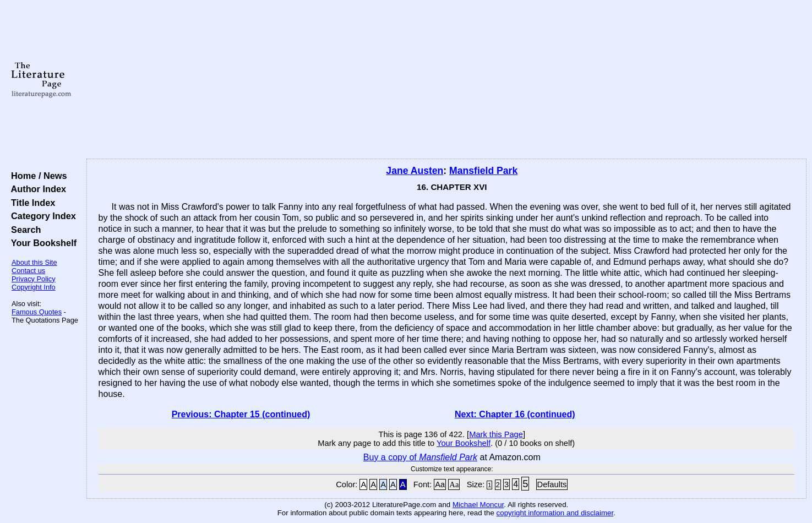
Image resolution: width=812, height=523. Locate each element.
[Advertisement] (446, 80)
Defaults (552, 484)
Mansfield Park (483, 171)
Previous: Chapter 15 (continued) (241, 414)
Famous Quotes (37, 312)
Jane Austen (415, 171)
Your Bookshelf (41, 243)
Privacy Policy (34, 279)
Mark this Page (496, 434)
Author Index (36, 189)
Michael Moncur (478, 505)
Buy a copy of (420, 457)
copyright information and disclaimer (555, 513)
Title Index (31, 203)
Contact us (28, 271)
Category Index (41, 216)
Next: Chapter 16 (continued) (515, 414)
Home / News (37, 176)
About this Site (34, 262)
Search (23, 230)
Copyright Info (34, 287)
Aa (440, 484)
